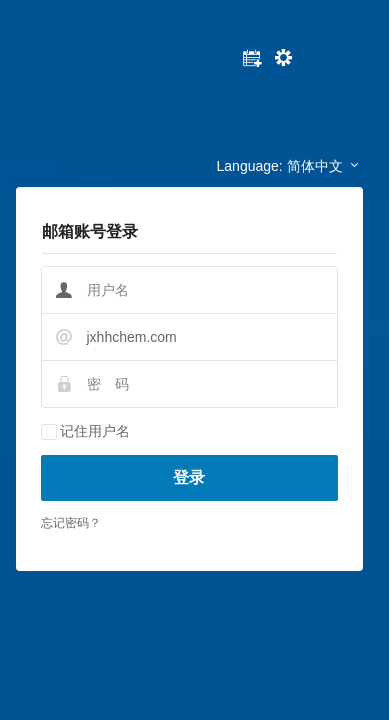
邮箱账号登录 (90, 231)
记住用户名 (95, 431)
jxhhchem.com (132, 337)
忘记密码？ (71, 523)
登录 (189, 477)
